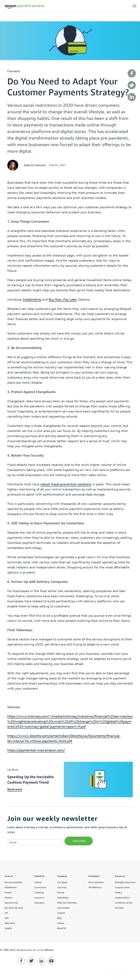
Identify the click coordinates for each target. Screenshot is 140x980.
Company (62, 876)
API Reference (95, 887)
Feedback (117, 974)
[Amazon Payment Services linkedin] (41, 961)
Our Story (62, 887)
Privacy (118, 892)
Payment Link (11, 903)
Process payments (13, 882)
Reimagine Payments (125, 882)
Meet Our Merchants (67, 903)
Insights (8, 928)
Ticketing (39, 892)
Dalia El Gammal (35, 165)
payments (14, 71)
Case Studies (63, 908)
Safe (7, 918)
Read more (15, 789)
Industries (39, 876)
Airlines (38, 882)
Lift (6, 913)
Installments (32, 299)
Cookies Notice (122, 898)
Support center (122, 887)
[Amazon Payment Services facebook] (21, 961)
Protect (8, 892)
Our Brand (62, 882)
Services (9, 876)
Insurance (39, 898)
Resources (120, 876)
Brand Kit (62, 928)
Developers (94, 876)
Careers (61, 923)
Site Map (119, 908)
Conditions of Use (124, 903)
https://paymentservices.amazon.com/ (36, 750)
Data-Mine (10, 923)
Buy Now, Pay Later (63, 299)
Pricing (61, 892)
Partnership (63, 898)
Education (39, 903)
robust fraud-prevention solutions (66, 484)
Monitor (8, 898)
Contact (61, 913)
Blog (59, 918)
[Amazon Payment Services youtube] (51, 961)
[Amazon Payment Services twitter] (31, 961)
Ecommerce (40, 887)
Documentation (96, 882)
